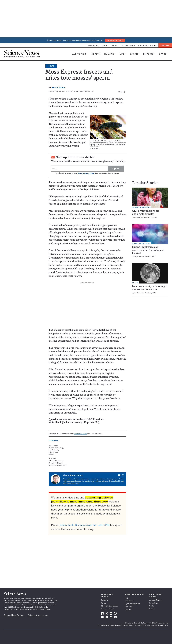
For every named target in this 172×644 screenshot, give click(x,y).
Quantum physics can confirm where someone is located (148, 250)
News (51, 66)
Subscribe (105, 600)
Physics (149, 54)
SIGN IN (154, 45)
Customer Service (107, 609)
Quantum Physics (141, 243)
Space (164, 54)
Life (123, 54)
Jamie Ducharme (140, 217)
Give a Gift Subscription (109, 606)
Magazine (93, 45)
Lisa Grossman (139, 293)
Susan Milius (58, 88)
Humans (110, 54)
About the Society (155, 600)
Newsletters (129, 601)
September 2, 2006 (80, 434)
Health (96, 54)
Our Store (143, 45)
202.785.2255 (140, 625)
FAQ (126, 598)
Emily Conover (139, 257)
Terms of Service (152, 625)
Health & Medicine (141, 207)
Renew (103, 603)
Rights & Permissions (132, 604)
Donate (165, 45)
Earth (135, 54)
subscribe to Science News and (85, 525)
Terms (80, 173)
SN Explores (128, 45)
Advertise (128, 607)
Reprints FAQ (92, 422)
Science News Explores (14, 615)
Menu (105, 45)
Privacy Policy (89, 173)
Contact (128, 610)
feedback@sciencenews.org (67, 422)
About (115, 45)
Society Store (153, 603)
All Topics (80, 54)
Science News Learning (38, 615)
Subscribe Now (115, 40)
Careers (151, 609)
